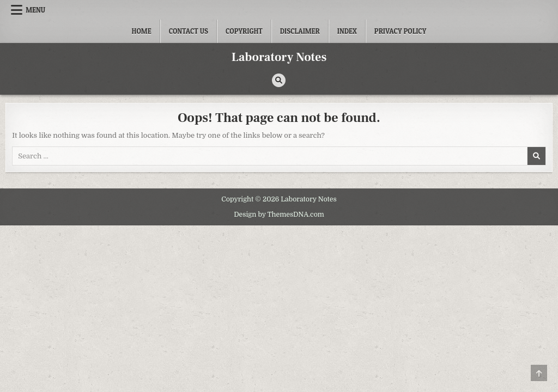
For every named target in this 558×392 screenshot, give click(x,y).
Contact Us (189, 31)
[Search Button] (279, 80)
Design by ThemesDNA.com (279, 215)
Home (142, 31)
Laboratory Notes (279, 57)
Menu (35, 10)
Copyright (244, 31)
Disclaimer (300, 31)
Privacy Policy (401, 31)
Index (347, 31)
